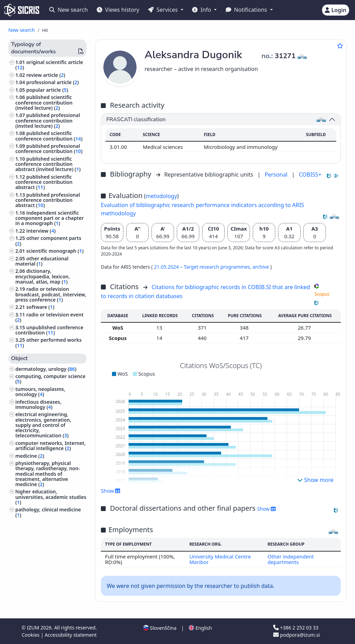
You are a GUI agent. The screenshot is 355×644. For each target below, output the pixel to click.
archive (261, 267)
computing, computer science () (50, 379)
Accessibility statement (71, 635)
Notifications (247, 10)
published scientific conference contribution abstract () (44, 182)
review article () (46, 75)
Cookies (31, 635)
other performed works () (48, 342)
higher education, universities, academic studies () (51, 497)
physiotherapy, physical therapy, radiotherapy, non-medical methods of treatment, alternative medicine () (47, 474)
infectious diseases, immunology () (38, 404)
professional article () (53, 82)
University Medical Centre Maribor (220, 559)
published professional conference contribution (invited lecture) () (47, 120)
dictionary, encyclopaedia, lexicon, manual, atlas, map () (42, 276)
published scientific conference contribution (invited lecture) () (44, 102)
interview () (41, 231)
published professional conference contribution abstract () (47, 200)
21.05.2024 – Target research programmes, (203, 267)
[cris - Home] (22, 10)
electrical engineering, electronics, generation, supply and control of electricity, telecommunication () (43, 425)
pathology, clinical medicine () (48, 512)
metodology (161, 196)
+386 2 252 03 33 (296, 628)
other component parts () (48, 241)
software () (40, 307)
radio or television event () (49, 317)
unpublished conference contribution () (49, 330)
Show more (315, 480)
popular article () (47, 90)
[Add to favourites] (340, 46)
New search (68, 10)
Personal (277, 175)
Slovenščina (160, 628)
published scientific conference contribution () (49, 136)
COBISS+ (310, 175)
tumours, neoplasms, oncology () (40, 392)
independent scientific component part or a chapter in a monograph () (49, 218)
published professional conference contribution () (49, 149)
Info (202, 10)
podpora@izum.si (296, 635)
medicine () (30, 456)
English (200, 628)
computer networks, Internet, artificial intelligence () (50, 446)
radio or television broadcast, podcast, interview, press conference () (51, 294)
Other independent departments (291, 559)
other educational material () (42, 261)
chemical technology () (43, 522)
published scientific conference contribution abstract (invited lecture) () (48, 164)
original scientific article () (49, 65)
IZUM (33, 628)
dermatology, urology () (46, 369)
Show (111, 491)
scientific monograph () (55, 251)
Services (163, 10)
